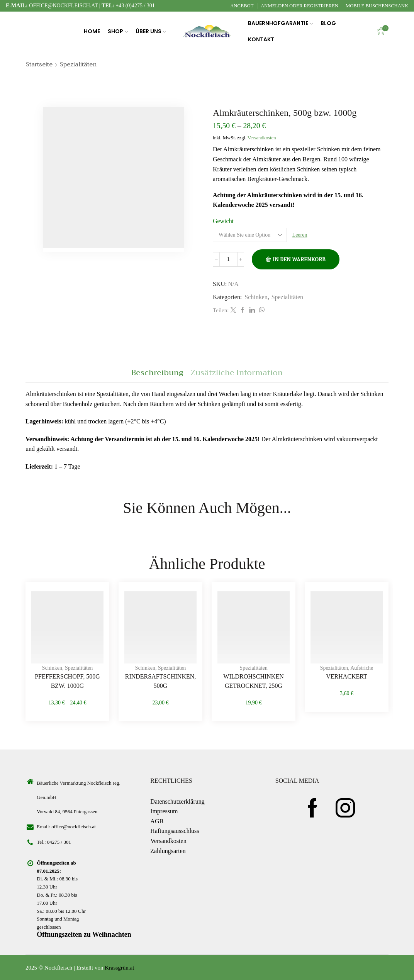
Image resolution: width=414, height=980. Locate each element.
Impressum (164, 811)
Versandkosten (262, 138)
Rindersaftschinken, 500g (161, 681)
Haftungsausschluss (175, 831)
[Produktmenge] (228, 259)
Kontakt (261, 39)
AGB (157, 821)
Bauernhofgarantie (280, 23)
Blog (328, 23)
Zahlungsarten (168, 851)
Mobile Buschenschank (377, 6)
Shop (118, 31)
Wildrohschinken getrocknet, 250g (253, 681)
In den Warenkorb (299, 260)
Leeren (300, 235)
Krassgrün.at (119, 968)
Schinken (256, 297)
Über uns (151, 31)
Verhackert (347, 676)
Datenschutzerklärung (177, 801)
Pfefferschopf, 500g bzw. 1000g (67, 681)
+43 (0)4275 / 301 (135, 6)
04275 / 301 (59, 842)
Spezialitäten (78, 65)
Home (92, 31)
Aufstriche (362, 668)
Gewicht (223, 221)
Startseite (39, 65)
